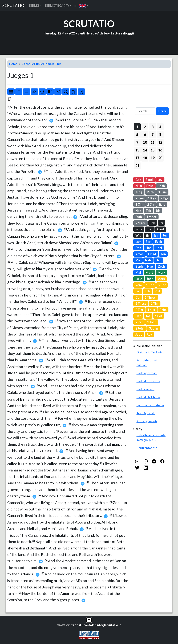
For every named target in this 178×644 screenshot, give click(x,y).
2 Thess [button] (141, 303)
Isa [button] (156, 235)
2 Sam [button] (139, 198)
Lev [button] (160, 180)
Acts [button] (161, 279)
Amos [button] (139, 254)
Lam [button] (138, 242)
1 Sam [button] (162, 192)
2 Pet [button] (139, 322)
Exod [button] (149, 180)
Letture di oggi (122, 33)
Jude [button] (139, 334)
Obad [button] (152, 254)
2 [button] (145, 127)
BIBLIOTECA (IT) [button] (57, 5)
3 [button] (153, 127)
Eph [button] (147, 291)
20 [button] (160, 158)
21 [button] (137, 166)
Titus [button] (151, 310)
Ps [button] (161, 223)
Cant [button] (161, 229)
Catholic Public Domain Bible (42, 64)
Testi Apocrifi (146, 413)
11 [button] (153, 142)
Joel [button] (159, 248)
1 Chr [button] (139, 204)
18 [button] (145, 158)
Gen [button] (138, 180)
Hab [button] (158, 260)
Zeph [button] (139, 266)
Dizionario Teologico (150, 352)
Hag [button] (150, 266)
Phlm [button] (163, 310)
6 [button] (145, 134)
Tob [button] (148, 211)
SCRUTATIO (13, 5)
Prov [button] (139, 229)
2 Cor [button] (162, 285)
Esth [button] (139, 217)
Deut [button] (150, 186)
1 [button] (137, 127)
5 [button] (137, 134)
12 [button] (160, 142)
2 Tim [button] (139, 310)
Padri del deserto (148, 381)
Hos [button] (149, 248)
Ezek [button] (159, 242)
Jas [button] (148, 316)
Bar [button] (148, 242)
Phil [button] (157, 291)
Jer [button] (165, 235)
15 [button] (153, 150)
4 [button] (160, 127)
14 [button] (145, 150)
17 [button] (137, 158)
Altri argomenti (147, 421)
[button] (84, 5)
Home (13, 64)
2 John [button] (140, 328)
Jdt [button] (158, 211)
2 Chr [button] (151, 204)
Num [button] (139, 186)
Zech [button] (161, 266)
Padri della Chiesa (148, 397)
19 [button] (153, 158)
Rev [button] (149, 334)
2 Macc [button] (140, 223)
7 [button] (153, 134)
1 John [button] (152, 322)
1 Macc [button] (151, 217)
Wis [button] (138, 235)
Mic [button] (138, 260)
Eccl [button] (150, 229)
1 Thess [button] (150, 297)
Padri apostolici (147, 373)
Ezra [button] (162, 204)
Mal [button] (138, 272)
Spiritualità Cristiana (150, 405)
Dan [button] (138, 248)
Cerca (162, 111)
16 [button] (160, 150)
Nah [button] (148, 260)
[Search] (145, 111)
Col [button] (138, 297)
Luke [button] (139, 279)
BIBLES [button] (34, 5)
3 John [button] (153, 328)
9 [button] (137, 142)
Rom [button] (139, 285)
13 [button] (137, 150)
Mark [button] (161, 272)
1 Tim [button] (155, 303)
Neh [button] (138, 211)
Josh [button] (161, 186)
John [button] (150, 279)
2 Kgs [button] (165, 198)
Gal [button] (138, 291)
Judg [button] (139, 192)
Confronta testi (147, 448)
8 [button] (160, 134)
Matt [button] (149, 272)
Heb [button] (138, 316)
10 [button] (145, 142)
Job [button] (153, 223)
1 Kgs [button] (152, 198)
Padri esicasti (145, 389)
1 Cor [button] (150, 285)
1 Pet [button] (159, 316)
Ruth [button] (150, 192)
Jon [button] (163, 254)
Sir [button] (147, 235)
